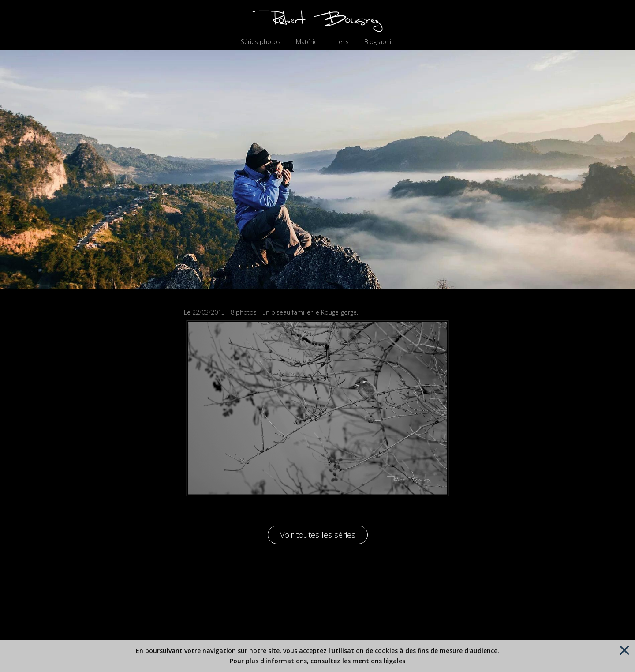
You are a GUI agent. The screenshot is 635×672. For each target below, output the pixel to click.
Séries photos (261, 42)
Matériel (307, 42)
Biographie (379, 42)
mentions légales (379, 661)
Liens (342, 42)
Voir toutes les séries (318, 535)
